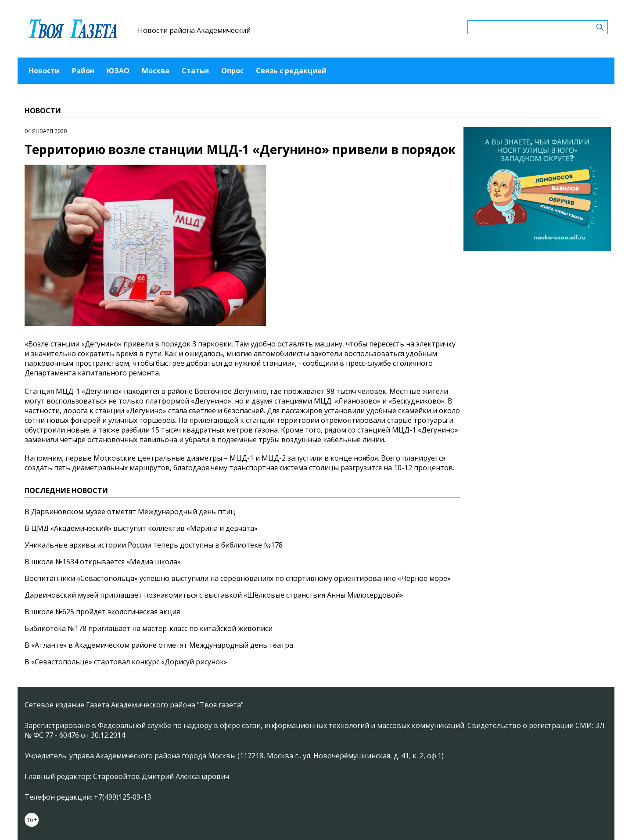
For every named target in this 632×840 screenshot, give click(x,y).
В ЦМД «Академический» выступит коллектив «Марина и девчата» (141, 528)
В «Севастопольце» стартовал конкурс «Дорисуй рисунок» (126, 662)
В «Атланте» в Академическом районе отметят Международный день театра (159, 645)
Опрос (232, 71)
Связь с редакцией (291, 71)
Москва (156, 71)
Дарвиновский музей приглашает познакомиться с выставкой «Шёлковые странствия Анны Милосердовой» (214, 595)
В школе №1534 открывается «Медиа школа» (103, 562)
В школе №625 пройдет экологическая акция (102, 612)
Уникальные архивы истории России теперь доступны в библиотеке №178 (154, 545)
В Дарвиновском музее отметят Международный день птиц (130, 512)
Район (83, 71)
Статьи (195, 71)
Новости (44, 71)
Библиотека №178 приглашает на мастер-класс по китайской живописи (149, 628)
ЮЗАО (118, 71)
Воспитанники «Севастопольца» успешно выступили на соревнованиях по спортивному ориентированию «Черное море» (238, 578)
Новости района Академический (194, 30)
